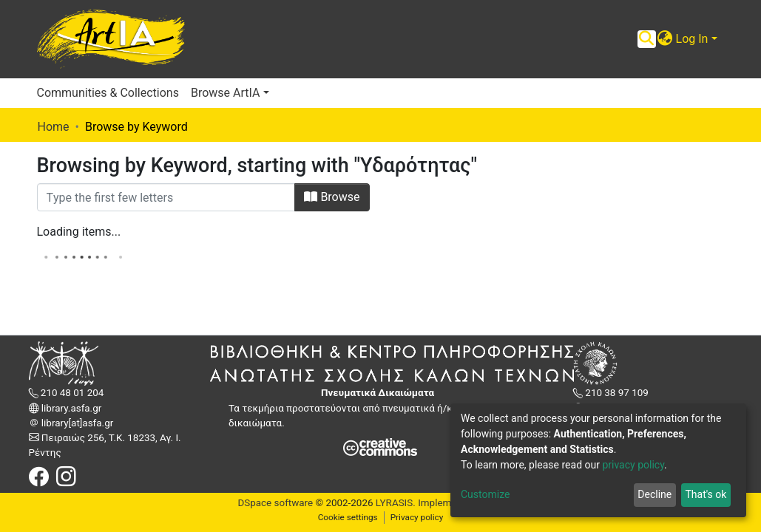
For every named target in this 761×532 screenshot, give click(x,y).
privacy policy (633, 465)
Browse (332, 197)
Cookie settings (348, 517)
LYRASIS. (396, 503)
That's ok (706, 494)
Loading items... (79, 232)
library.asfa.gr (71, 408)
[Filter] (166, 197)
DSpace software (275, 503)
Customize (485, 494)
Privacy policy (417, 517)
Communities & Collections (108, 93)
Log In (692, 39)
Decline (655, 494)
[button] (665, 39)
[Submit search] (647, 39)
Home (54, 127)
